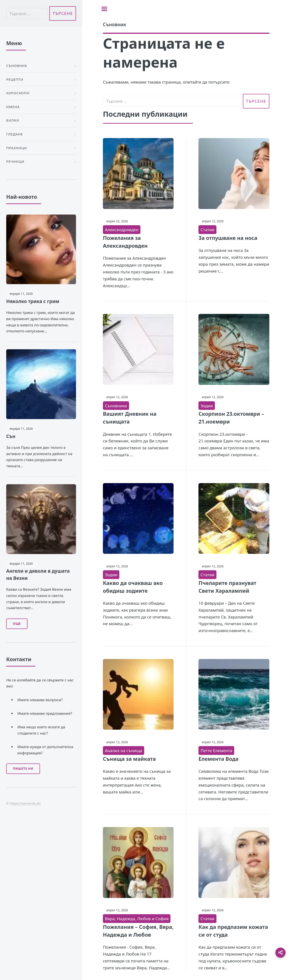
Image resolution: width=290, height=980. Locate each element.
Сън (11, 436)
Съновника (116, 406)
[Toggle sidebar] (104, 9)
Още (17, 624)
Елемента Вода (218, 759)
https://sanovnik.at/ (25, 803)
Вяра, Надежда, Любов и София (137, 919)
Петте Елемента (216, 750)
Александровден (122, 230)
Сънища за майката (129, 759)
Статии (207, 230)
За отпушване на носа (228, 238)
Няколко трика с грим (33, 301)
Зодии (207, 406)
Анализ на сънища (124, 750)
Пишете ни (23, 769)
